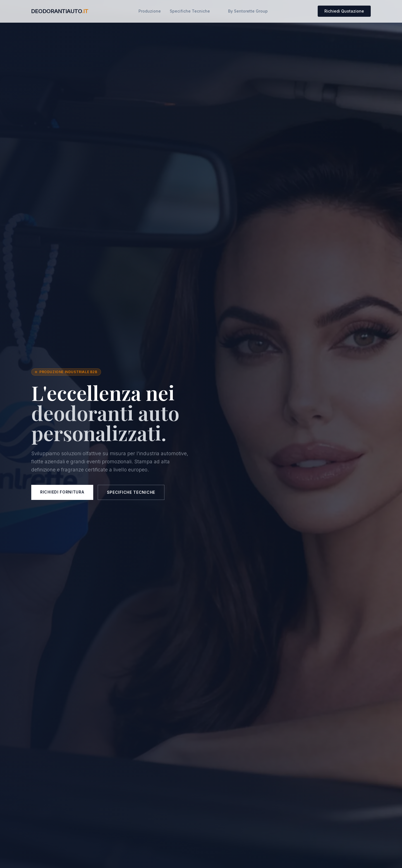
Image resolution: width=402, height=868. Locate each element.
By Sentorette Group (248, 11)
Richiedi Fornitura (62, 492)
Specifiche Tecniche (190, 11)
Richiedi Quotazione (344, 11)
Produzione (150, 11)
